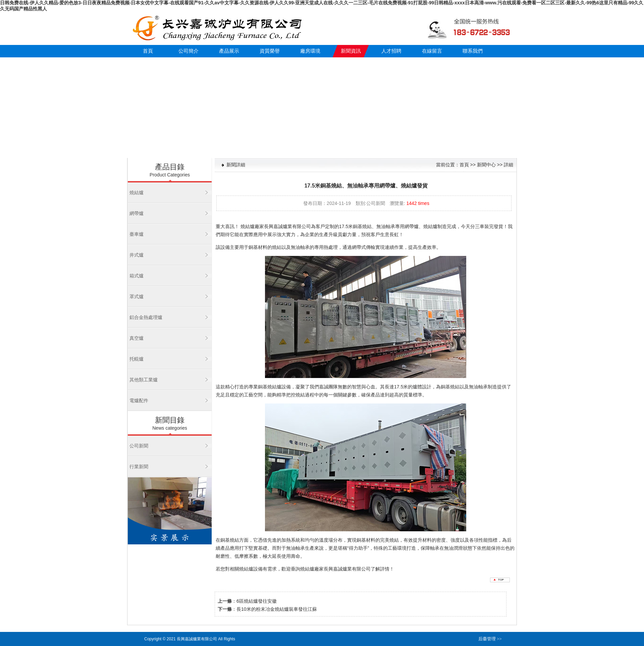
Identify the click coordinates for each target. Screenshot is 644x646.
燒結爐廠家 (252, 226)
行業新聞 (139, 467)
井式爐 (137, 255)
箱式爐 (137, 276)
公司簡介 (189, 51)
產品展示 (229, 51)
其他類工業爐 (144, 380)
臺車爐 (137, 234)
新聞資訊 (351, 51)
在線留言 (432, 51)
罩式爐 (137, 297)
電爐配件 (139, 400)
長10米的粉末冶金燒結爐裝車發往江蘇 (277, 609)
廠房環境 (310, 51)
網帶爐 (137, 213)
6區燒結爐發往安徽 (257, 601)
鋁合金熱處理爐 (146, 317)
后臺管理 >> (490, 639)
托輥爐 (137, 359)
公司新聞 (139, 446)
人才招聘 (391, 51)
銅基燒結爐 (270, 387)
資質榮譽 (270, 51)
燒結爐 (137, 193)
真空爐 (137, 338)
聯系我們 (473, 51)
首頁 (148, 51)
